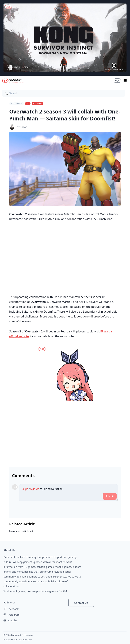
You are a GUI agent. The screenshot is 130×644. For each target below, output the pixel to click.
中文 (117, 80)
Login (25, 489)
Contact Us (81, 603)
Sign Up (35, 489)
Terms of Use (25, 640)
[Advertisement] (65, 433)
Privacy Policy (10, 640)
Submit (110, 496)
